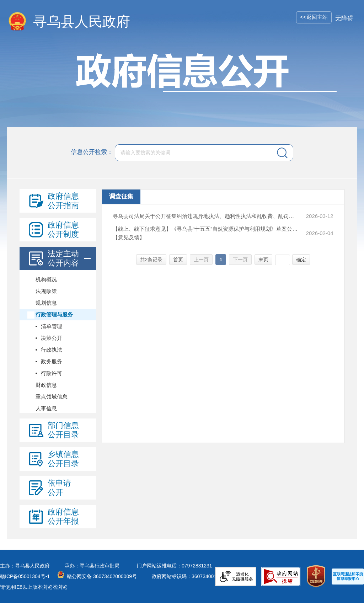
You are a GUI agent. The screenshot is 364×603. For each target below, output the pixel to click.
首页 (178, 260)
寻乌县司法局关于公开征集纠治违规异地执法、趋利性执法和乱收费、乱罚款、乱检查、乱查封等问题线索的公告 (205, 216)
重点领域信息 (52, 397)
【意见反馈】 (129, 237)
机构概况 (46, 279)
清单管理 (52, 326)
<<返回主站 (314, 17)
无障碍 (344, 18)
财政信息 (46, 385)
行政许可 (52, 373)
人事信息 (46, 408)
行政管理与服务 (54, 314)
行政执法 (52, 350)
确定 (301, 260)
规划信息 (46, 303)
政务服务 (52, 361)
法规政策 (46, 291)
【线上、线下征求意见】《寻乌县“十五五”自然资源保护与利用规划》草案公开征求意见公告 (205, 229)
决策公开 (52, 338)
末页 (263, 260)
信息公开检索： (92, 152)
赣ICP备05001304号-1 (25, 576)
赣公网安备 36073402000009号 (102, 576)
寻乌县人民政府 (82, 22)
